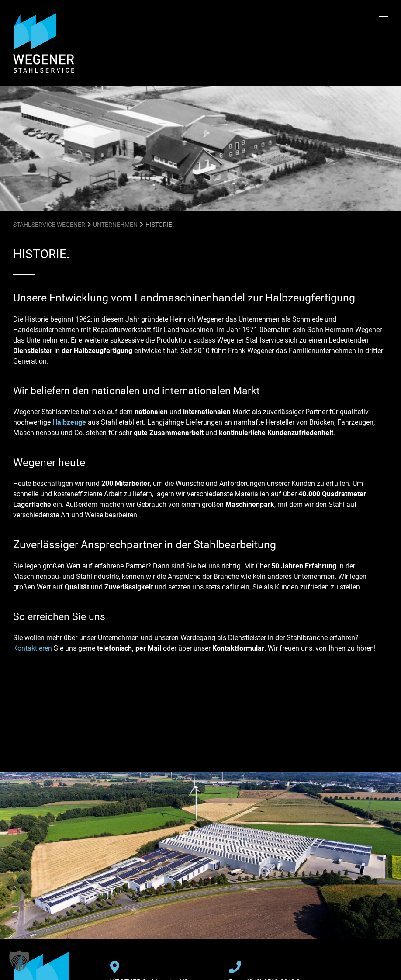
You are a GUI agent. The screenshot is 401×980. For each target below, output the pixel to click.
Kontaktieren (33, 648)
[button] (19, 961)
